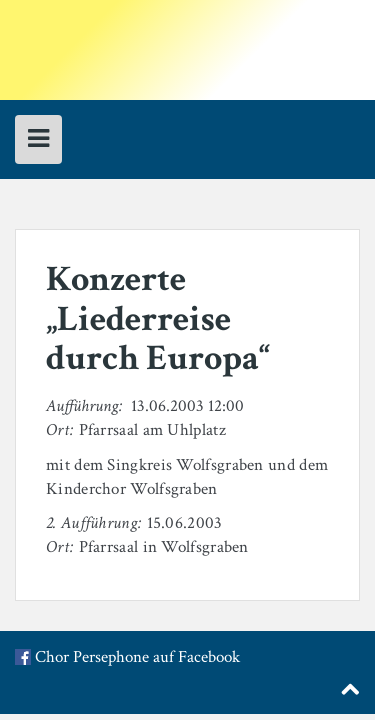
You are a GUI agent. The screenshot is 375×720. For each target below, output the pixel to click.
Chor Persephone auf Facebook (137, 657)
